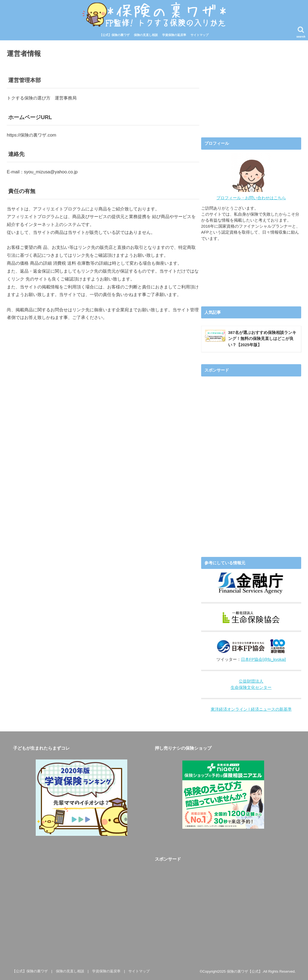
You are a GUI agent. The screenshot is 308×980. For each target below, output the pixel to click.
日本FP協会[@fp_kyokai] (263, 659)
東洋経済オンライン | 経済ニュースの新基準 (251, 709)
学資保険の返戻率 (174, 35)
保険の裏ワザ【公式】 (244, 971)
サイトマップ (200, 35)
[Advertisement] (251, 85)
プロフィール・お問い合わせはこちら (251, 198)
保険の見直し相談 (146, 35)
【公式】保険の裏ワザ (114, 35)
